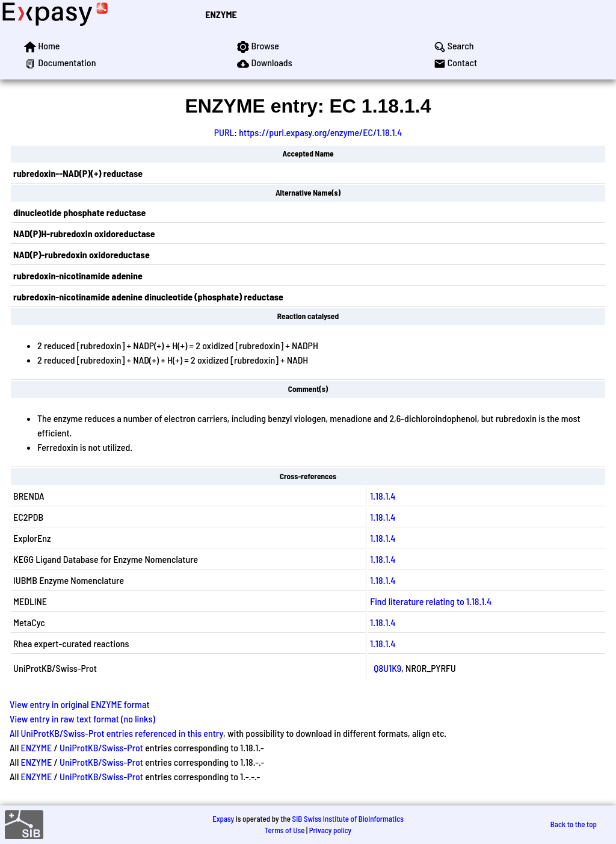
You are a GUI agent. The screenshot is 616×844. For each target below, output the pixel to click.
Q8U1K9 (387, 668)
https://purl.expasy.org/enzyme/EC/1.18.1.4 (320, 132)
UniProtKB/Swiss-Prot (101, 747)
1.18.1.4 (383, 496)
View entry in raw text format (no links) (82, 718)
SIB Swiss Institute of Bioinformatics (348, 819)
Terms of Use (285, 830)
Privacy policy (330, 830)
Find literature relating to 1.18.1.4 (431, 601)
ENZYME (221, 14)
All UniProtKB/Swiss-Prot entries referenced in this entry (116, 733)
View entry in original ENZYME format (80, 704)
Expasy (223, 819)
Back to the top (574, 824)
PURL (224, 132)
